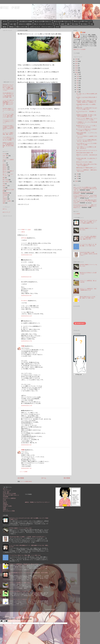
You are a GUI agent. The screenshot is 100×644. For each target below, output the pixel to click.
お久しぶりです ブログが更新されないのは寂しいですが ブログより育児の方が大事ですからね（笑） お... (85, 189)
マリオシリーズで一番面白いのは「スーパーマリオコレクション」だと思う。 (87, 119)
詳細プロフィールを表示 (79, 49)
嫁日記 (4, 27)
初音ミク (5, 186)
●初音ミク (6, 509)
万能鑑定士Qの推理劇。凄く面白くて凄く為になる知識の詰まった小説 (87, 116)
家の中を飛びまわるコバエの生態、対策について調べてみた (88, 297)
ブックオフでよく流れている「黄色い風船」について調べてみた (8, 116)
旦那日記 (11, 27)
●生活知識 (6, 497)
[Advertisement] (31, 216)
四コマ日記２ (84, 24)
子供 (4, 184)
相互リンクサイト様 (22, 27)
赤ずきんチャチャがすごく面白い (84, 162)
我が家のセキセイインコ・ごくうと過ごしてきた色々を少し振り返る (87, 126)
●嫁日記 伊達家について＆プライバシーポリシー (37, 502)
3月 (78, 174)
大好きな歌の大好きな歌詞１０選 (84, 153)
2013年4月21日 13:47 (27, 316)
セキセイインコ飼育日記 (25, 24)
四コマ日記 (75, 24)
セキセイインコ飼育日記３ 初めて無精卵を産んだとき (88, 289)
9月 (78, 81)
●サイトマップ (6, 212)
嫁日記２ (5, 167)
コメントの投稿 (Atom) (26, 481)
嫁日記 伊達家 (10, 7)
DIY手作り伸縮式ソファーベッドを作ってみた (8, 110)
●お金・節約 (6, 492)
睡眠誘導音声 (6, 193)
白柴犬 (63, 24)
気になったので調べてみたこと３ (83, 21)
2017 (77, 64)
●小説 (4, 500)
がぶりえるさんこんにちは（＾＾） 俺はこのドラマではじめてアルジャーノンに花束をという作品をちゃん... (85, 206)
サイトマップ (13, 21)
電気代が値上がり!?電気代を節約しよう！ (87, 168)
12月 (78, 74)
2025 (77, 59)
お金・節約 (13, 24)
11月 (78, 76)
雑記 (4, 178)
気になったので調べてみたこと (43, 21)
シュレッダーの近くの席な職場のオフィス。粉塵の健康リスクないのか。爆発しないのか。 (8, 103)
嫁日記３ (5, 169)
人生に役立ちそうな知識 (25, 21)
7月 (78, 85)
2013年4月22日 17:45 (27, 406)
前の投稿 (67, 478)
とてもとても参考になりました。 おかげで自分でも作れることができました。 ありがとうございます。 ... (85, 197)
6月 (78, 87)
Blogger (53, 610)
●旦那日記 (6, 505)
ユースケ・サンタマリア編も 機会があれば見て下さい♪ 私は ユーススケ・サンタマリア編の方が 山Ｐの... (85, 201)
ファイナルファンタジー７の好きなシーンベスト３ (8, 121)
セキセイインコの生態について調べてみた (20, 583)
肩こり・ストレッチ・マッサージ (43, 24)
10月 (78, 79)
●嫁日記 (5, 503)
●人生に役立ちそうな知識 (9, 494)
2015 (77, 68)
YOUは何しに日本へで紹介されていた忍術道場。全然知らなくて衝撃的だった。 (87, 101)
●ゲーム (5, 501)
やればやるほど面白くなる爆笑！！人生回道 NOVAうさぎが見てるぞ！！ (9, 128)
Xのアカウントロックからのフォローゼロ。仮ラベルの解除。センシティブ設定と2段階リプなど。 (8, 87)
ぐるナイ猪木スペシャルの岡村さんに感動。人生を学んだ (86, 148)
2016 (77, 66)
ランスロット (24, 301)
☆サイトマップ (7, 490)
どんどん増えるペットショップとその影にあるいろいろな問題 (8, 139)
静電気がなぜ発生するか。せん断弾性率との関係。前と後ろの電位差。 (8, 145)
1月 (78, 178)
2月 (78, 176)
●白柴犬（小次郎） (8, 506)
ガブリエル (24, 238)
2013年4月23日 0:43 (26, 445)
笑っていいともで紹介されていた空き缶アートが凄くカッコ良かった (87, 130)
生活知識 (5, 24)
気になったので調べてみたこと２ (63, 21)
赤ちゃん (5, 197)
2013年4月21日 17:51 (27, 341)
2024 (77, 61)
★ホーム (5, 489)
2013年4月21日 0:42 (26, 277)
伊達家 (23, 346)
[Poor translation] (6, 621)
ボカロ (58, 27)
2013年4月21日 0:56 (26, 296)
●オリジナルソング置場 (9, 511)
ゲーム (56, 24)
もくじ (4, 163)
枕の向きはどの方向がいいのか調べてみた (20, 591)
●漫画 (4, 508)
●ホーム (5, 209)
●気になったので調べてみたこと (11, 495)
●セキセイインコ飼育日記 (9, 498)
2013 (77, 72)
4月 (78, 92)
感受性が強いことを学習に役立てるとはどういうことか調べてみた (87, 109)
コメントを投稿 (23, 472)
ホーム (5, 21)
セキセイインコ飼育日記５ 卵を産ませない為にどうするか (24, 564)
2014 (77, 70)
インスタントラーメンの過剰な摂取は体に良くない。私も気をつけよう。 (87, 141)
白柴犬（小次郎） (7, 201)
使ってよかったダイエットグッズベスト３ (87, 150)
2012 (77, 181)
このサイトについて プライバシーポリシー (41, 27)
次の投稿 (21, 478)
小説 (92, 24)
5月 (78, 90)
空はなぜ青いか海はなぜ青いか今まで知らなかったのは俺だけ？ (87, 165)
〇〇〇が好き (77, 214)
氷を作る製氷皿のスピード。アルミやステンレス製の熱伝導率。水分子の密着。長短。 (8, 95)
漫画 (68, 24)
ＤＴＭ (4, 154)
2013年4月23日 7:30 (26, 468)
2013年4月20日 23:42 (27, 255)
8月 (78, 83)
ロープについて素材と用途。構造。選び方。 (8, 134)
